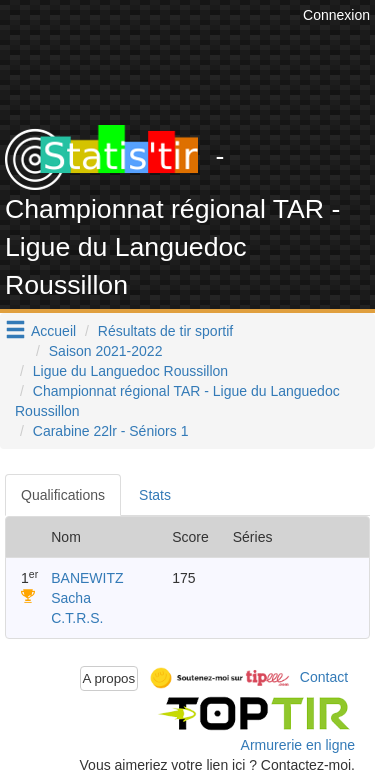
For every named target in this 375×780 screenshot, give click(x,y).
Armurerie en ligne (298, 745)
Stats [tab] (155, 495)
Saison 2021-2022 (106, 351)
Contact (324, 677)
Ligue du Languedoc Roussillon (130, 371)
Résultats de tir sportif (165, 331)
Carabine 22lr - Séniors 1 (111, 431)
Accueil (53, 331)
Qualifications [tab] (63, 495)
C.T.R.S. (77, 618)
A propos (109, 678)
